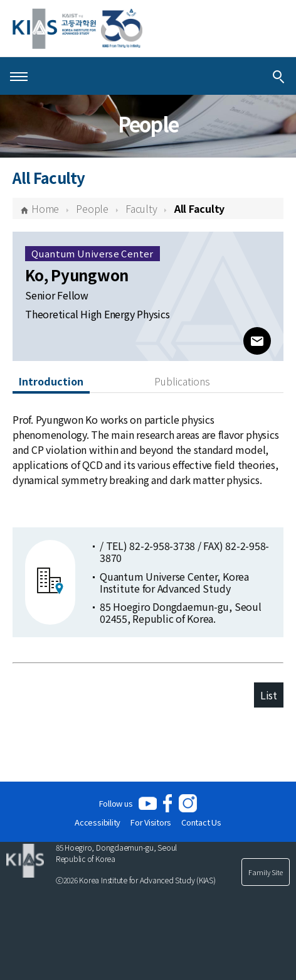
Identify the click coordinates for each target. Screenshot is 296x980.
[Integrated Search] (278, 76)
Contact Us (201, 822)
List (269, 695)
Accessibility (98, 822)
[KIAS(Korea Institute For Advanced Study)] (77, 29)
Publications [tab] (182, 381)
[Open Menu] (19, 76)
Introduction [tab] (51, 381)
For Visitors (151, 822)
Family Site (266, 872)
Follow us (116, 803)
